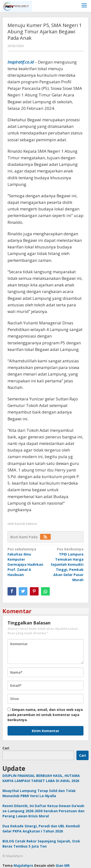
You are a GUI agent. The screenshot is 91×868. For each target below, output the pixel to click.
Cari (6, 748)
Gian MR (63, 865)
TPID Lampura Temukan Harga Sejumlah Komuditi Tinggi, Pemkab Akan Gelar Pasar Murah (65, 564)
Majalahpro (23, 865)
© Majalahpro (13, 856)
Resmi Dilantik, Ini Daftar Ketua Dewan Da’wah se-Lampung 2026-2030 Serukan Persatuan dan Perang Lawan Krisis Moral (43, 811)
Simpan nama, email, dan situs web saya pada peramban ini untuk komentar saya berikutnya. (45, 715)
